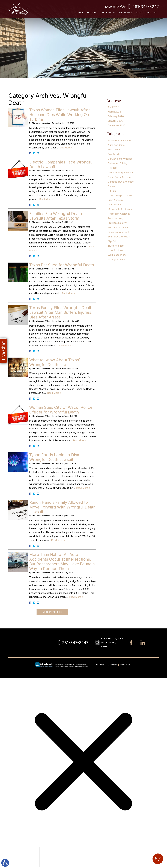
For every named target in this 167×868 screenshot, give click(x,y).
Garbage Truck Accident (121, 182)
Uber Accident (116, 250)
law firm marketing (63, 666)
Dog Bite (113, 168)
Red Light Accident (118, 227)
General (112, 186)
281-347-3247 (146, 7)
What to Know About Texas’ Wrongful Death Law (55, 362)
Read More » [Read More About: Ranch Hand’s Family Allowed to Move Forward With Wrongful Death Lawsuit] (58, 540)
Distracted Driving (118, 163)
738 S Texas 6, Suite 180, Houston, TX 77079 (112, 643)
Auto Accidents (116, 145)
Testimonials (125, 13)
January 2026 (115, 121)
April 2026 (113, 107)
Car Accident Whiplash (120, 159)
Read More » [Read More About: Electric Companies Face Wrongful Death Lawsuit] (46, 199)
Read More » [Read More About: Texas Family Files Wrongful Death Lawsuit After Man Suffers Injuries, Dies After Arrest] (66, 345)
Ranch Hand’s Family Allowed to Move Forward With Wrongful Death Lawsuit (62, 507)
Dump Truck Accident (120, 177)
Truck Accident (116, 246)
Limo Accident (116, 200)
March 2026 (114, 112)
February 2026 (116, 116)
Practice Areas (107, 13)
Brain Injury (114, 150)
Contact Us (151, 13)
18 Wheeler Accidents (119, 140)
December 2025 (117, 125)
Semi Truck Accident (119, 237)
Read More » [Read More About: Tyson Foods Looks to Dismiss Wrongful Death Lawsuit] (83, 488)
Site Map (100, 665)
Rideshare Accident (118, 232)
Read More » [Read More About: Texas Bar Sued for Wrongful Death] (68, 293)
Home (81, 13)
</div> (20, 857)
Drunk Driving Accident (120, 173)
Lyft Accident (115, 205)
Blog (138, 13)
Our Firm (92, 13)
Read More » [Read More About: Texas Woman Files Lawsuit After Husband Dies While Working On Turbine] (65, 148)
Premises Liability (117, 223)
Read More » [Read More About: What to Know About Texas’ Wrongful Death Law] (54, 393)
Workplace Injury (117, 255)
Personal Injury (116, 218)
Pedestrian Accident (119, 214)
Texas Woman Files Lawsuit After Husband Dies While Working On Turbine (59, 115)
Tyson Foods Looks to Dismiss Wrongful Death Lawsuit (57, 457)
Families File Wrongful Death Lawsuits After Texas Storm (56, 216)
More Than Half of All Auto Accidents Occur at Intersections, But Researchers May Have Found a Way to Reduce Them (62, 562)
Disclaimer (112, 665)
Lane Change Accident (120, 195)
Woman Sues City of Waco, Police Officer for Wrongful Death (61, 410)
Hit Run (112, 191)
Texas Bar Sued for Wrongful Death (62, 265)
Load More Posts (52, 612)
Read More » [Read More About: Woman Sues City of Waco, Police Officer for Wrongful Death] (79, 440)
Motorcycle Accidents (120, 209)
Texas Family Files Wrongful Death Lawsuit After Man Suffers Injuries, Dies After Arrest (61, 312)
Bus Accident (115, 154)
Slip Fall (112, 241)
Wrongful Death (116, 259)
